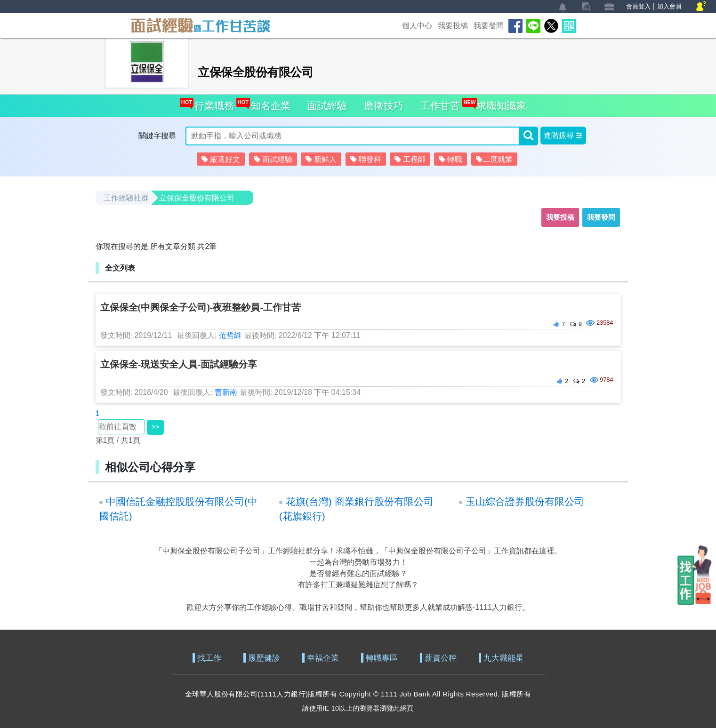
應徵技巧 (384, 106)
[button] (563, 136)
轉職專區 (382, 658)
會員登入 (638, 6)
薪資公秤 (441, 658)
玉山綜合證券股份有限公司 (525, 501)
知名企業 (269, 103)
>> (155, 427)
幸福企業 (323, 658)
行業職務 (212, 103)
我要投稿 (453, 26)
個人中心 (417, 26)
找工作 (209, 658)
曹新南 (226, 392)
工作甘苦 (440, 106)
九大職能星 (503, 658)
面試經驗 (327, 106)
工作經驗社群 (126, 198)
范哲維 (230, 335)
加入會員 (669, 6)
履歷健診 (264, 658)
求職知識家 (499, 103)
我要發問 (489, 26)
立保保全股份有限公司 (197, 198)
